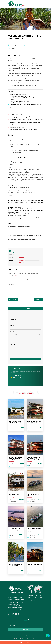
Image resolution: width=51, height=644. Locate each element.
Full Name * (13, 313)
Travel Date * (13, 332)
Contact (36, 640)
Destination (25, 640)
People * (12, 338)
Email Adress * (13, 319)
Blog (31, 640)
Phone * (12, 325)
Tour (20, 640)
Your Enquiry (13, 344)
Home (16, 640)
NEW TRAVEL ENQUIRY (26, 643)
